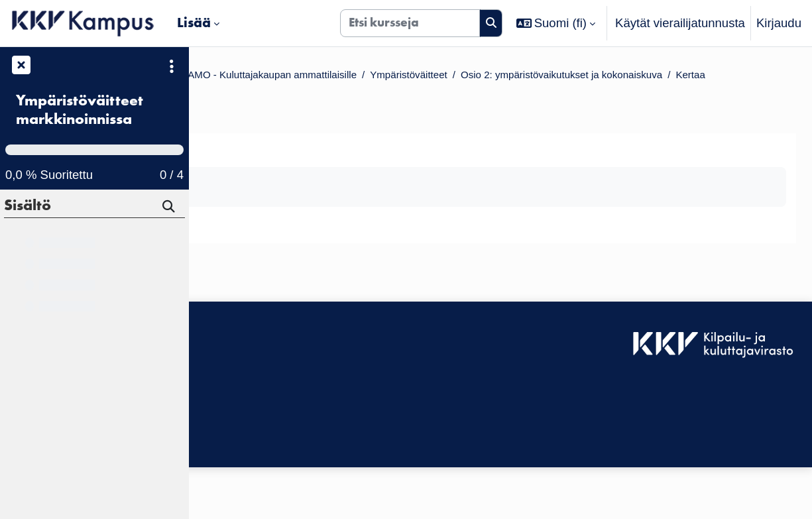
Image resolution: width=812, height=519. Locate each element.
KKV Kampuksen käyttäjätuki (278, 406)
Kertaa (499, 95)
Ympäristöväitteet (664, 77)
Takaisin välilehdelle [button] (278, 169)
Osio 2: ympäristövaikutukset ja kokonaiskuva (343, 95)
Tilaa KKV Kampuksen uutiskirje (286, 454)
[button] (556, 23)
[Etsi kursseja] (410, 23)
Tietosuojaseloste (247, 425)
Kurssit (278, 77)
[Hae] (170, 208)
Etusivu (225, 77)
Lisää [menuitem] (194, 23)
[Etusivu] (83, 23)
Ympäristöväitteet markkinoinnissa (80, 110)
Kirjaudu (779, 23)
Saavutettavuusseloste (261, 387)
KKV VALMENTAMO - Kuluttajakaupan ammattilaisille (457, 77)
